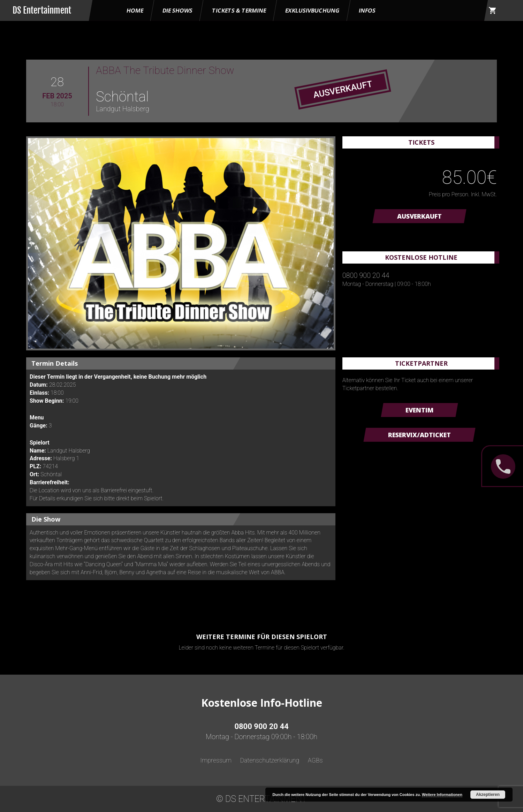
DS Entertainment (42, 10)
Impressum (216, 760)
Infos (367, 10)
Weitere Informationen (442, 795)
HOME (135, 10)
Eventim (419, 410)
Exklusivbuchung (312, 10)
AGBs (315, 760)
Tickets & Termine (239, 10)
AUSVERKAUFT (419, 216)
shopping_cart (493, 10)
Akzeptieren (488, 795)
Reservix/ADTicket (419, 435)
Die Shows (177, 10)
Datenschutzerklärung (270, 760)
